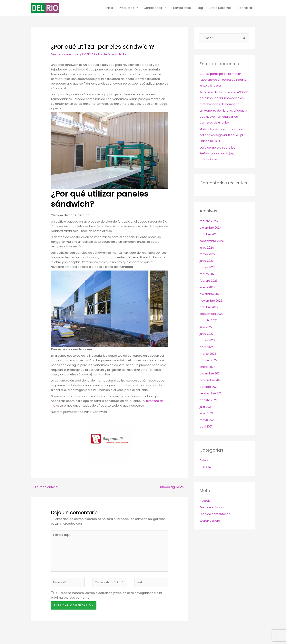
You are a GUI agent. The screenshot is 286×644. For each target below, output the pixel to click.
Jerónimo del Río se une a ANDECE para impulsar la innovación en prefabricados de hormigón (224, 99)
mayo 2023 (207, 267)
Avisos (204, 460)
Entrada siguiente (173, 488)
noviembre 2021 (211, 380)
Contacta (245, 8)
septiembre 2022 (212, 314)
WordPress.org (210, 520)
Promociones (181, 8)
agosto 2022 (209, 320)
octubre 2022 (209, 307)
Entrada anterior (45, 488)
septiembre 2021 (212, 393)
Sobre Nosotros (220, 8)
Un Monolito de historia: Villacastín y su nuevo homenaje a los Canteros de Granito (223, 117)
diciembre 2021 (210, 373)
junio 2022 (207, 333)
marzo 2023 (208, 274)
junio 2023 (207, 261)
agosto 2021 (208, 400)
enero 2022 (207, 367)
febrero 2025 (209, 221)
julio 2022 (206, 327)
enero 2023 (208, 287)
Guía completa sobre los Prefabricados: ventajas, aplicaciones (218, 154)
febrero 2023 (209, 281)
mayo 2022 (207, 340)
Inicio (109, 8)
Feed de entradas (213, 507)
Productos (127, 8)
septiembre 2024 (212, 241)
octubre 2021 (209, 386)
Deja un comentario (65, 55)
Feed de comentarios (215, 513)
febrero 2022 (209, 360)
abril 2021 (206, 426)
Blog (200, 8)
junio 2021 (206, 413)
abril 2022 (206, 347)
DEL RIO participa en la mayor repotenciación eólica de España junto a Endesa (224, 80)
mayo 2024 (208, 254)
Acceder (206, 500)
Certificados (153, 8)
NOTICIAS (89, 55)
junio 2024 (207, 248)
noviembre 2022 (211, 301)
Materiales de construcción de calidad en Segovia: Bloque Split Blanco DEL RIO (223, 135)
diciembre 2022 (211, 294)
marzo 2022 (208, 353)
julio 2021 (206, 406)
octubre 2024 (209, 234)
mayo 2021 (207, 419)
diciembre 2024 (211, 228)
